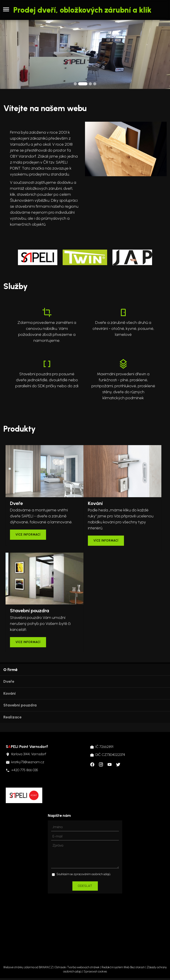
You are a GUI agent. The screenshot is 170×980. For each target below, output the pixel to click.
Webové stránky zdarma (19, 967)
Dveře (9, 681)
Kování (10, 693)
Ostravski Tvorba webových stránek (77, 967)
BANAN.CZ (46, 967)
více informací (28, 535)
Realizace (12, 717)
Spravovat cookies (95, 971)
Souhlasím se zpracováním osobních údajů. (84, 874)
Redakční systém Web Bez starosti (123, 967)
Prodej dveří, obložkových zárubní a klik (82, 10)
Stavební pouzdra (20, 705)
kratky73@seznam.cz (28, 762)
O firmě (10, 670)
